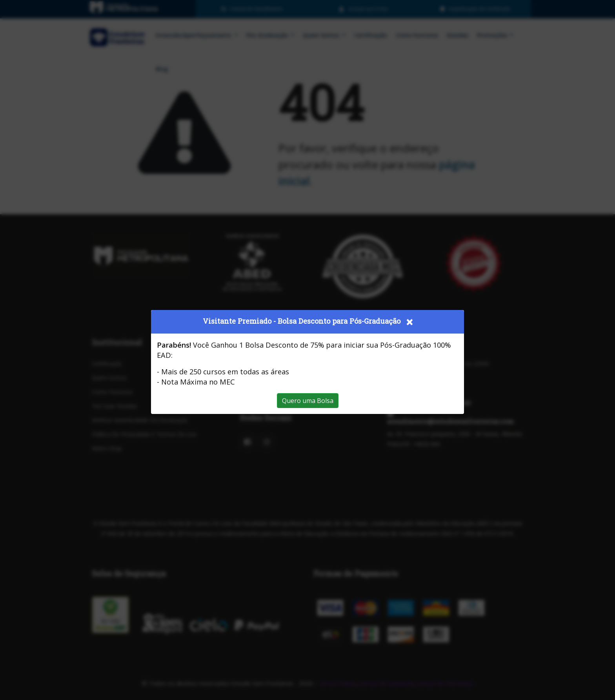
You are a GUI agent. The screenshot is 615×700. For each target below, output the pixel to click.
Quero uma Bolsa (308, 401)
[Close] (409, 322)
